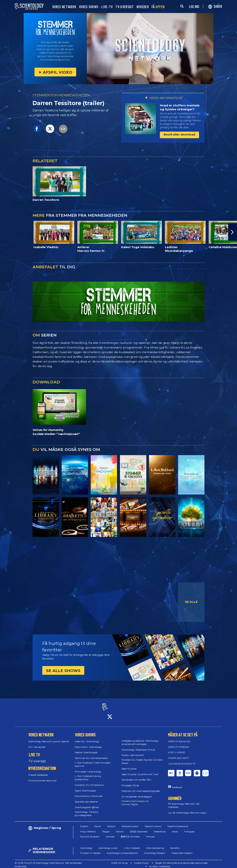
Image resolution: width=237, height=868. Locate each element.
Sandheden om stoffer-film (136, 776)
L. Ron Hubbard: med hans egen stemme (93, 761)
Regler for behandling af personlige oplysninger (182, 860)
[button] (233, 232)
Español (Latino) (153, 823)
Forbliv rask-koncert (133, 752)
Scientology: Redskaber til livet (138, 746)
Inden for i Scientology (87, 738)
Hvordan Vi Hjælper (90, 850)
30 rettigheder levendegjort (137, 793)
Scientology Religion (155, 850)
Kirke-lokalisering (155, 845)
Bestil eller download (179, 135)
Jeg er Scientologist (85, 787)
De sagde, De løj (130, 782)
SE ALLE (191, 602)
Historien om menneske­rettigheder (141, 787)
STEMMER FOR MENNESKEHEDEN (61, 95)
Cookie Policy (141, 860)
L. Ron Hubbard (132, 845)
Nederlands (160, 828)
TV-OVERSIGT (125, 7)
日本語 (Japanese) (139, 828)
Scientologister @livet (87, 804)
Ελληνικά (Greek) (130, 823)
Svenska (110, 833)
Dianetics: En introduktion (89, 781)
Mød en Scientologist (86, 749)
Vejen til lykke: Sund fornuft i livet (140, 771)
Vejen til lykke (129, 765)
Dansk (98, 823)
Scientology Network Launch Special (49, 738)
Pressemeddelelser (38, 771)
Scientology (86, 845)
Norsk (175, 828)
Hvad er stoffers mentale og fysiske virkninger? (180, 107)
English (84, 823)
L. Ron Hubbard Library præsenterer (88, 774)
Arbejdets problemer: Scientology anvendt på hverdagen (140, 739)
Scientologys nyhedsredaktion (122, 850)
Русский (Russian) (90, 833)
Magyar (106, 828)
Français (150, 833)
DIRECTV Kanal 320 (179, 738)
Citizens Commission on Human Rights (135, 799)
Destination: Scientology (88, 743)
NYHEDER (143, 7)
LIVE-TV (107, 7)
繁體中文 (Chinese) (130, 833)
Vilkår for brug (119, 860)
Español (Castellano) (178, 823)
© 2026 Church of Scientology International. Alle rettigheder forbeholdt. (48, 861)
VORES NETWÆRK (64, 7)
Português (189, 828)
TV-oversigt (37, 758)
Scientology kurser (108, 845)
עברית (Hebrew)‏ (88, 828)
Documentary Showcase (89, 793)
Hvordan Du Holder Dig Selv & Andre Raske (142, 758)
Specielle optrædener (86, 798)
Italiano (120, 828)
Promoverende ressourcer (43, 777)
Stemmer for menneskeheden (91, 755)
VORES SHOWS (89, 7)
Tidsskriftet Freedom (182, 850)
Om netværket (37, 743)
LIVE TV (34, 751)
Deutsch (111, 823)
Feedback (177, 784)
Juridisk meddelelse (160, 863)
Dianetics (175, 845)
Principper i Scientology (88, 768)
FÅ (158, 7)
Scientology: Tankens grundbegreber (87, 810)
